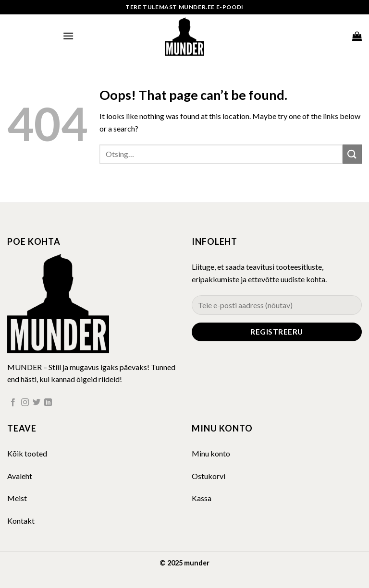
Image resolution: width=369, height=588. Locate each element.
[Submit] (352, 154)
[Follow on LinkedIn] (48, 403)
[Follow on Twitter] (37, 403)
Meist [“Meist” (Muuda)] (17, 498)
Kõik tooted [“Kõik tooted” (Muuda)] (27, 453)
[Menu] (68, 36)
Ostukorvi (209, 476)
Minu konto (211, 453)
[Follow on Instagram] (25, 403)
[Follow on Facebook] (13, 403)
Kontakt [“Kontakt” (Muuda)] (21, 521)
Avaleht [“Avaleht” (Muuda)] (20, 476)
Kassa (202, 498)
